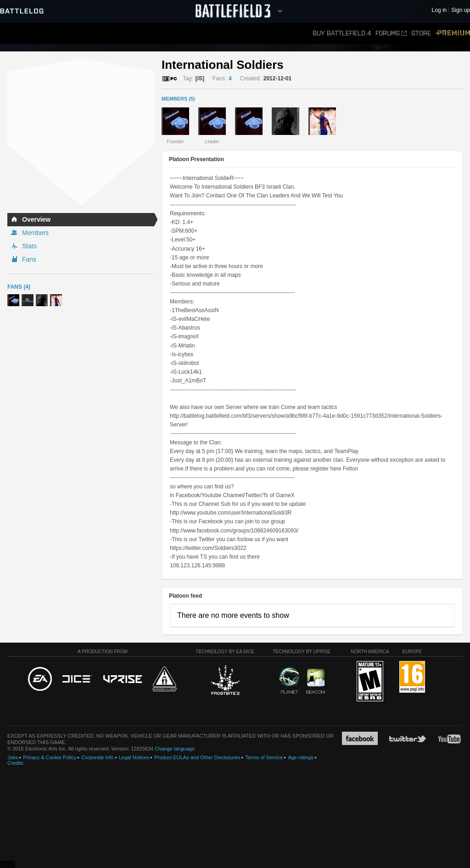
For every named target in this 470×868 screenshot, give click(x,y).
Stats (29, 246)
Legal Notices (134, 757)
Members (35, 233)
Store (421, 33)
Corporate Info (97, 757)
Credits (15, 763)
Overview (36, 219)
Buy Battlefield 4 (342, 33)
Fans (29, 259)
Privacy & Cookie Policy (50, 757)
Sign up (461, 10)
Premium (453, 33)
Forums (391, 33)
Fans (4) (19, 287)
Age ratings (301, 757)
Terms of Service (264, 757)
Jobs (13, 757)
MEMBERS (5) (178, 99)
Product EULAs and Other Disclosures (197, 757)
